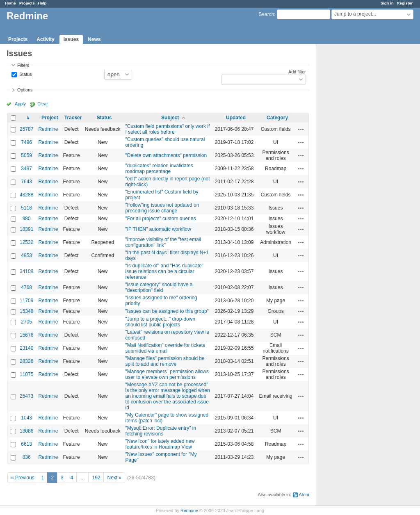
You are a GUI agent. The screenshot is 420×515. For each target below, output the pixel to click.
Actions (301, 129)
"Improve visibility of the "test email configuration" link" (163, 242)
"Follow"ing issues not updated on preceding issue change (162, 208)
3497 (26, 169)
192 (96, 478)
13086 (26, 431)
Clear (43, 104)
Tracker (73, 118)
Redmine (48, 129)
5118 (26, 208)
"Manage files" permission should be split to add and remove (165, 361)
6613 (26, 444)
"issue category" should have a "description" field (159, 287)
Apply (20, 104)
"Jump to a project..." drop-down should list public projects (161, 322)
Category (277, 118)
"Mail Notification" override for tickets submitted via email (165, 348)
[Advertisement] (357, 173)
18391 (26, 229)
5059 (26, 155)
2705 (26, 322)
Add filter (297, 72)
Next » (114, 478)
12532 (26, 242)
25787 (26, 129)
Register (405, 3)
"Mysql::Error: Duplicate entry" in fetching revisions (161, 431)
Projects (27, 3)
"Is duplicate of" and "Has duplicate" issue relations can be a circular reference (164, 271)
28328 (26, 361)
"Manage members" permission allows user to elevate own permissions (167, 374)
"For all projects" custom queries (161, 219)
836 (27, 457)
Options (25, 90)
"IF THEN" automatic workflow (158, 229)
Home (10, 3)
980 (27, 219)
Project (50, 118)
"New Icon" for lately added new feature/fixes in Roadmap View (160, 444)
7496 (26, 142)
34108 (26, 271)
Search (266, 14)
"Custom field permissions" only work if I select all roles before (168, 129)
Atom (304, 494)
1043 (26, 418)
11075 (26, 374)
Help (42, 3)
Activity (45, 39)
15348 (26, 311)
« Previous (23, 478)
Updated (236, 118)
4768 (26, 287)
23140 (26, 348)
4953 (26, 255)
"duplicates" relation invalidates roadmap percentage (159, 169)
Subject (170, 118)
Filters (23, 65)
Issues (71, 39)
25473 (26, 396)
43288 (26, 195)
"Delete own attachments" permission (166, 155)
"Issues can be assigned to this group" (167, 311)
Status (25, 74)
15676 (26, 335)
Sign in (387, 3)
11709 (26, 301)
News (94, 39)
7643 (26, 182)
